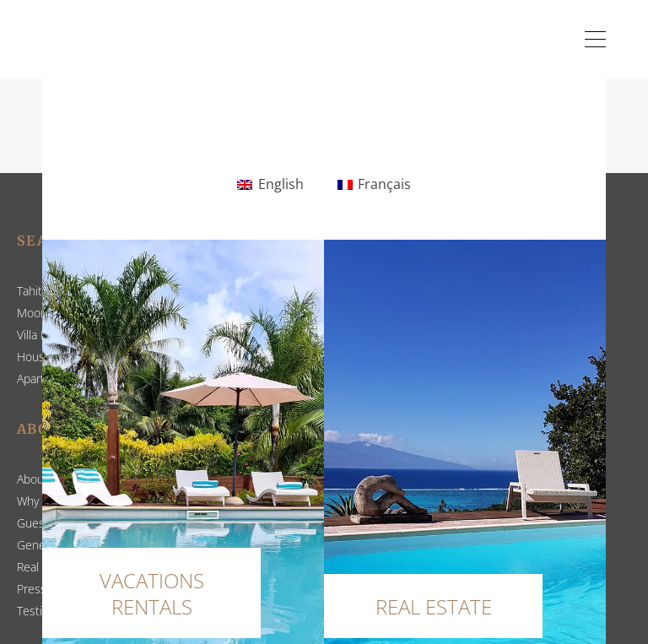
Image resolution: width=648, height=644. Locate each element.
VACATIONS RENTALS (152, 593)
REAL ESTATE (434, 606)
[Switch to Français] (374, 185)
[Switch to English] (270, 185)
